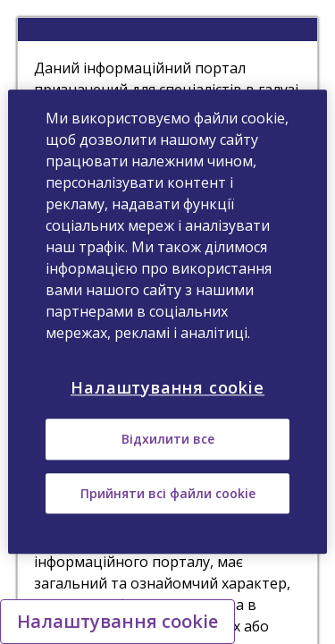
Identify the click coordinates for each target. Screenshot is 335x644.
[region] (167, 322)
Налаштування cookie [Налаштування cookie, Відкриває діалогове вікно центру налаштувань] (167, 387)
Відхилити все (168, 440)
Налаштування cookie (117, 621)
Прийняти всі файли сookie (168, 493)
